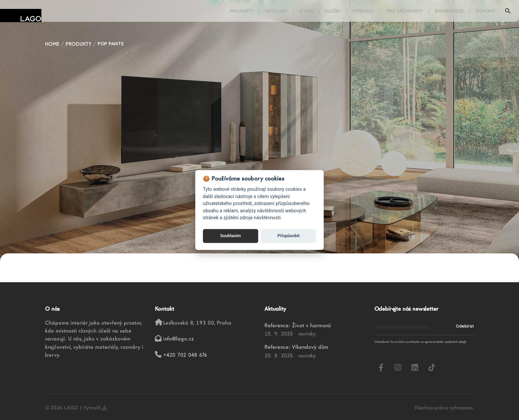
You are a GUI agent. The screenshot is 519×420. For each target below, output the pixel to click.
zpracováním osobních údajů (446, 342)
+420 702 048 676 (185, 355)
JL (104, 408)
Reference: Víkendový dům (296, 347)
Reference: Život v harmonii (298, 325)
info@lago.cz (179, 339)
